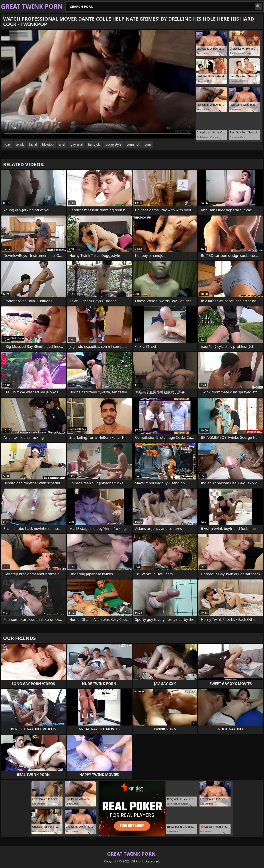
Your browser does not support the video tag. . (98, 84)
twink (20, 144)
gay (8, 144)
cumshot (133, 144)
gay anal (77, 144)
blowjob (48, 144)
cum (148, 144)
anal (62, 144)
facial (33, 144)
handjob (94, 144)
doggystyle (113, 144)
